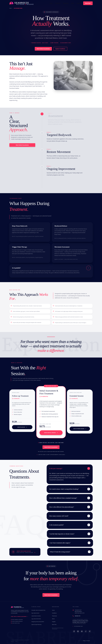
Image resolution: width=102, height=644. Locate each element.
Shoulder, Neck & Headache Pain (38, 610)
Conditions (54, 613)
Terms (16, 641)
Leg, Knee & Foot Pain (36, 619)
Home (11, 8)
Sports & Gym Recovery (36, 624)
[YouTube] (82, 631)
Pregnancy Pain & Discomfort (38, 622)
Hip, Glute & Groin (35, 613)
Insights (54, 622)
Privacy (12, 641)
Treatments (54, 616)
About (53, 619)
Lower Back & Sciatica (36, 616)
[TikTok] (86, 631)
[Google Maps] (90, 631)
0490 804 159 (78, 616)
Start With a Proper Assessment (19, 617)
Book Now (54, 624)
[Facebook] (74, 631)
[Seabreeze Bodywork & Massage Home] (20, 3)
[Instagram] (78, 631)
